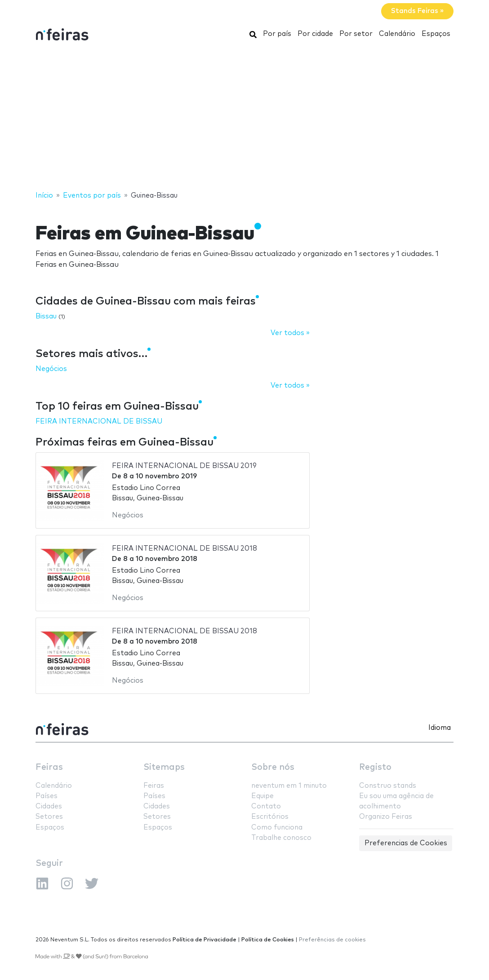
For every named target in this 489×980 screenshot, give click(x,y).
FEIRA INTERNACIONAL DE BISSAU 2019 (184, 466)
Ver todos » (290, 333)
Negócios (51, 369)
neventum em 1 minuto (289, 786)
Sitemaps (164, 767)
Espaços (436, 34)
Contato (266, 806)
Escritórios (270, 817)
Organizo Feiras (386, 817)
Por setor (356, 34)
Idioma (440, 728)
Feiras (49, 767)
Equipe (262, 796)
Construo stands (388, 786)
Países (47, 796)
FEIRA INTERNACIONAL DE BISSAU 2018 (184, 549)
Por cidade (315, 34)
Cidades (49, 806)
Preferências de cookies (332, 940)
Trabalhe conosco (281, 838)
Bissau (46, 316)
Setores (49, 817)
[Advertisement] (244, 118)
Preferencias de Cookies (406, 843)
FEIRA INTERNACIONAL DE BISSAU (99, 422)
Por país (277, 34)
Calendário (397, 34)
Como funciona (277, 828)
